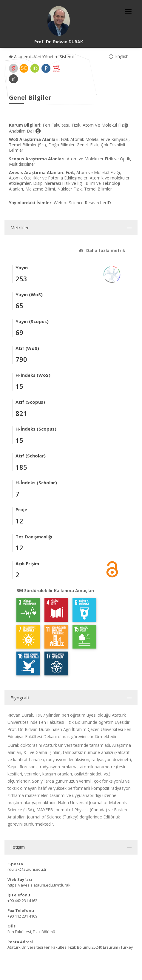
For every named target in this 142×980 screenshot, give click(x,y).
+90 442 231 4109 (22, 916)
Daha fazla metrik (101, 250)
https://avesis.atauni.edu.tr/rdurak (39, 885)
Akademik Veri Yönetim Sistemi (41, 57)
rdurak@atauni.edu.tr (27, 869)
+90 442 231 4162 (22, 901)
